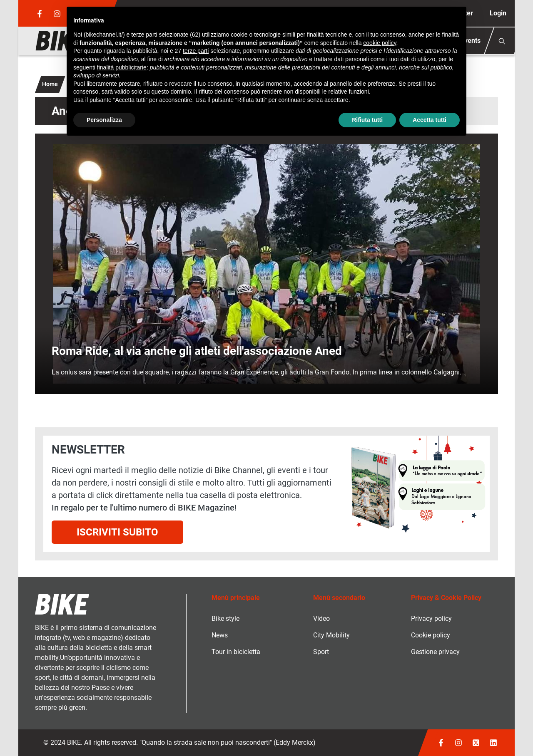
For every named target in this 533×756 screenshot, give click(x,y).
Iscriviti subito (117, 532)
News (220, 635)
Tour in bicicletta (236, 652)
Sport (321, 652)
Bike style (225, 618)
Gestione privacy (435, 652)
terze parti (196, 51)
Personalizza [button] (104, 120)
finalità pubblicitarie (122, 67)
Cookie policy (431, 635)
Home (50, 84)
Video (321, 618)
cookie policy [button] (380, 43)
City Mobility (331, 635)
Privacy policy (431, 618)
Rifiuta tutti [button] (367, 120)
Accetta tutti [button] (430, 120)
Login (498, 13)
